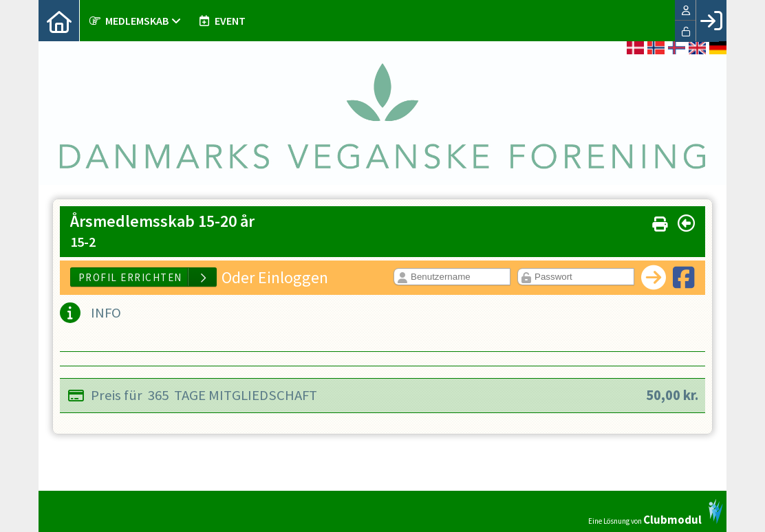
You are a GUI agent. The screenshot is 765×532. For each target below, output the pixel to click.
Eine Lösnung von (656, 512)
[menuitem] (59, 21)
